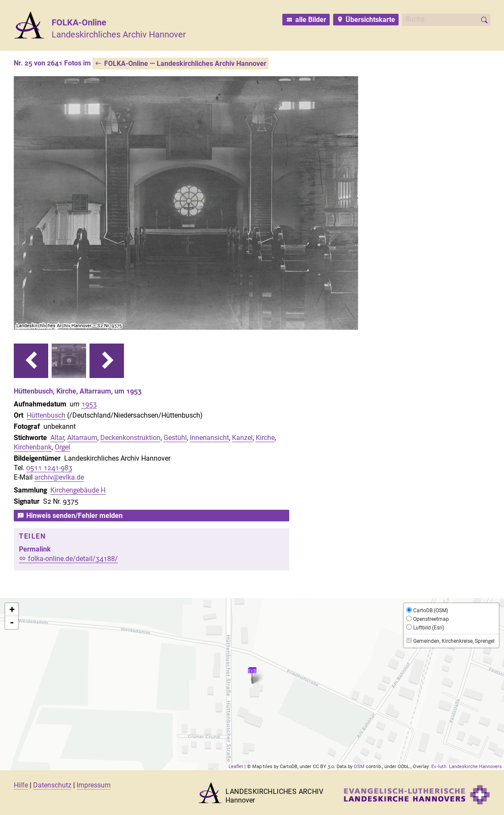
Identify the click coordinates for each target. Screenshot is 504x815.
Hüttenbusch (46, 415)
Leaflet (236, 767)
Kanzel (242, 438)
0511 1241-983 (49, 468)
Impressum (94, 785)
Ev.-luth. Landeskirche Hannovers (467, 767)
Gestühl (175, 438)
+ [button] (12, 609)
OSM (359, 767)
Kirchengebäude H (78, 490)
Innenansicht (209, 438)
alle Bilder (311, 20)
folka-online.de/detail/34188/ (73, 559)
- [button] (12, 623)
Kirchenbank (33, 447)
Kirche (265, 438)
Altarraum (82, 438)
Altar (57, 438)
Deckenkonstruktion (130, 438)
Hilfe (21, 785)
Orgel (62, 447)
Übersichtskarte (370, 20)
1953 (89, 404)
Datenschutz (52, 785)
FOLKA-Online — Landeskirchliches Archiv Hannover (185, 64)
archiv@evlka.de (59, 477)
